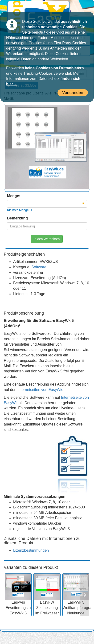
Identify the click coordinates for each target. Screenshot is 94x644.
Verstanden (73, 93)
